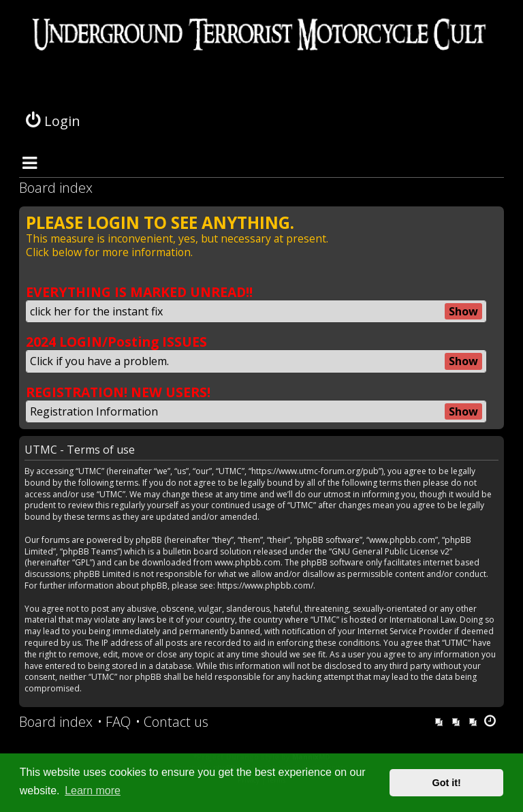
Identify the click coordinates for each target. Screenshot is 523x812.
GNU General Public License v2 (391, 552)
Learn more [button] (93, 791)
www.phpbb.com (248, 563)
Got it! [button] (447, 783)
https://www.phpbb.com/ (265, 586)
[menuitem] (114, 722)
